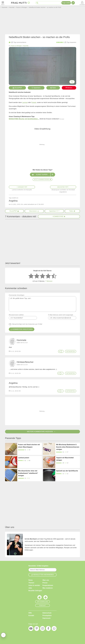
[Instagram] (42, 629)
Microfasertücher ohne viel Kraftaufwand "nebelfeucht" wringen (28, 473)
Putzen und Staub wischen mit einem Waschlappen (29, 446)
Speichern (36, 88)
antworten (71, 351)
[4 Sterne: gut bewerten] (48, 276)
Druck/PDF (17, 88)
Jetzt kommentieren (42, 179)
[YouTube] (31, 629)
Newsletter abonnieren (42, 575)
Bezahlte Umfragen (35, 591)
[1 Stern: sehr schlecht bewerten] (31, 276)
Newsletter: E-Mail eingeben (38, 566)
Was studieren (48, 588)
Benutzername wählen (16, 315)
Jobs (30, 588)
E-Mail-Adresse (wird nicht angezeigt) (61, 315)
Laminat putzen (24, 458)
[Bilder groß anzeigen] (72, 82)
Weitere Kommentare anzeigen (42, 432)
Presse (45, 583)
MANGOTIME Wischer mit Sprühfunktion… (24, 119)
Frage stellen (66, 3)
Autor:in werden (34, 585)
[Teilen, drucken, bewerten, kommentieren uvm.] (3, 635)
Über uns (46, 580)
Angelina (13, 383)
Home (31, 580)
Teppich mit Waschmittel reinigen (65, 459)
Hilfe (30, 613)
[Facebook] (48, 629)
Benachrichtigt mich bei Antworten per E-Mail (27, 324)
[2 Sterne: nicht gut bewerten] (37, 276)
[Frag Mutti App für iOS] (40, 598)
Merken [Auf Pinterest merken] (69, 88)
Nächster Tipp (63, 187)
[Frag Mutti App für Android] (45, 598)
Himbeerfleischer (25, 362)
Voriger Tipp (22, 187)
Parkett (34, 102)
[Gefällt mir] (60, 351)
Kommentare (59, 216)
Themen (31, 583)
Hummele (21, 340)
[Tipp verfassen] (73, 3)
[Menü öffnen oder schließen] (3, 3)
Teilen (53, 88)
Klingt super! (42, 175)
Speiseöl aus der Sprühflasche (67, 471)
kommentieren (18, 42)
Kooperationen (48, 585)
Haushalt (26, 46)
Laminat (25, 102)
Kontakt (31, 615)
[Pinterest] (37, 629)
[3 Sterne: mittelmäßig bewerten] (42, 276)
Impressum (46, 618)
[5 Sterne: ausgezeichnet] (54, 276)
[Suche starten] (37, 3)
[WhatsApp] (54, 629)
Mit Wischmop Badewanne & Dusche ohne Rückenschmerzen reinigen (68, 447)
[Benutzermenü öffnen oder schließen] (82, 3)
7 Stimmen (49, 281)
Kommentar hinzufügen (42, 303)
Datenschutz (47, 613)
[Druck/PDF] (14, 211)
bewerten (66, 42)
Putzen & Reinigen (16, 46)
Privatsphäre (47, 615)
